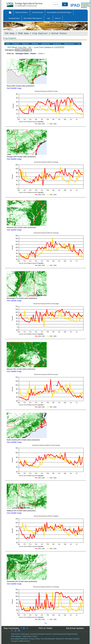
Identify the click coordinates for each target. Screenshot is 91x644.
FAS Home (10, 33)
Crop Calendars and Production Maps (59, 12)
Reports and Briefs (22, 12)
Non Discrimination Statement (52, 639)
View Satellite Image (14, 88)
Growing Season (57, 44)
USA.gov (14, 641)
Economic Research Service (41, 634)
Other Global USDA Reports (33, 18)
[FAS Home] (19, 4)
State (79, 44)
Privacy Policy (34, 639)
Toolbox (8, 44)
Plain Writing (16, 636)
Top (46, 623)
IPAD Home (23, 33)
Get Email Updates (75, 628)
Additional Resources (69, 44)
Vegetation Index (45, 44)
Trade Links (26, 636)
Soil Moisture (35, 44)
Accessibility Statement (19, 639)
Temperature (25, 44)
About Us (58, 18)
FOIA (34, 636)
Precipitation (16, 44)
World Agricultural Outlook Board (65, 634)
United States (59, 33)
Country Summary (37, 12)
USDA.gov (25, 634)
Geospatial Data (14, 18)
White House (24, 641)
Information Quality (72, 639)
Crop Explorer (40, 33)
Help (48, 18)
